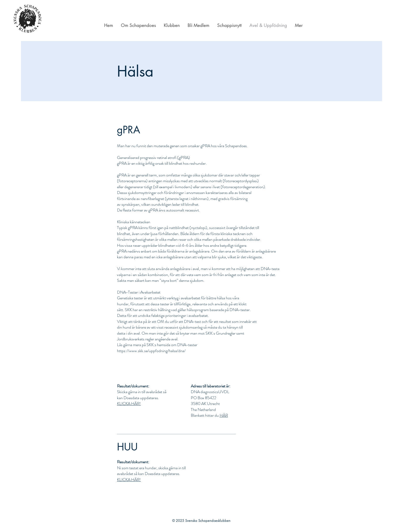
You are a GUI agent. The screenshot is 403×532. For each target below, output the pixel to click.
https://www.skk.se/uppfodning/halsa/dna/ (151, 351)
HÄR (224, 415)
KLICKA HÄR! (129, 404)
